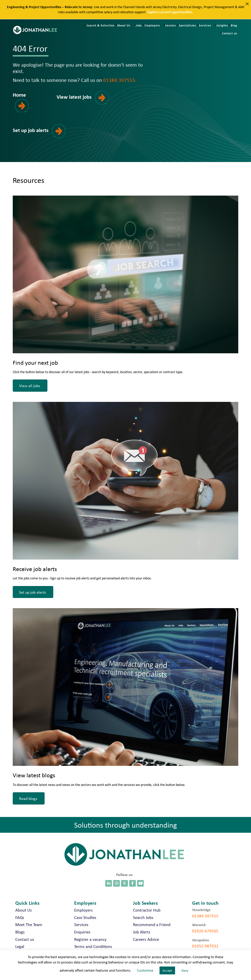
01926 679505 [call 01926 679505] (205, 931)
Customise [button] (145, 970)
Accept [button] (167, 970)
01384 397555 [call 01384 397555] (205, 916)
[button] (30, 102)
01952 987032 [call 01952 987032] (205, 946)
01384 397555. (120, 80)
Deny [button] (185, 970)
